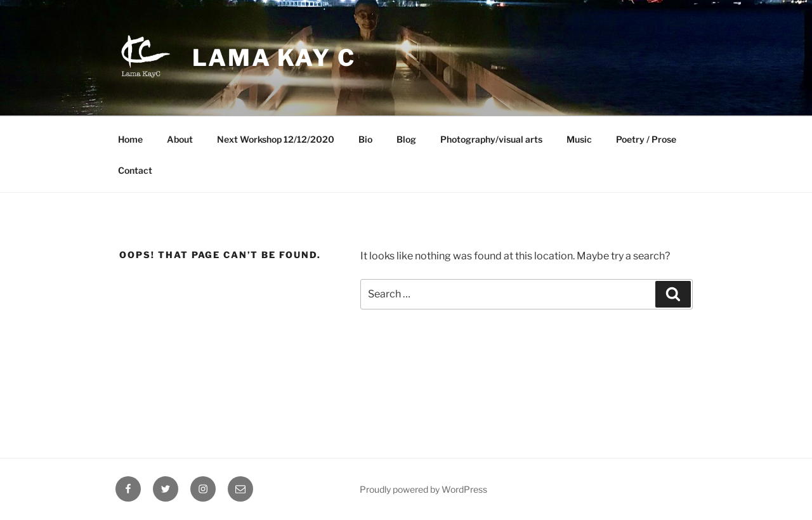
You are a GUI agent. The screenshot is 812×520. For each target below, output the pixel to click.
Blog (406, 139)
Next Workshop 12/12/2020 (276, 139)
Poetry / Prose (646, 139)
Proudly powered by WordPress (423, 489)
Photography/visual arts (491, 139)
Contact (135, 170)
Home (130, 139)
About (180, 139)
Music (579, 139)
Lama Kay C (274, 58)
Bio (365, 139)
